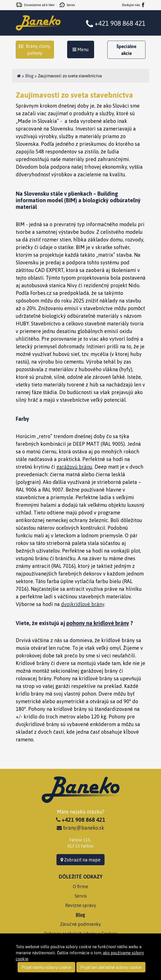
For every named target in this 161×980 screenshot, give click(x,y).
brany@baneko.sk (80, 828)
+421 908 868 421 (120, 23)
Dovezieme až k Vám (39, 5)
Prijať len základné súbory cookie (111, 967)
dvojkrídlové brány (83, 604)
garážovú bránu (74, 467)
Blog (29, 76)
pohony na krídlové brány (98, 623)
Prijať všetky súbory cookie (46, 967)
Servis (71, 5)
